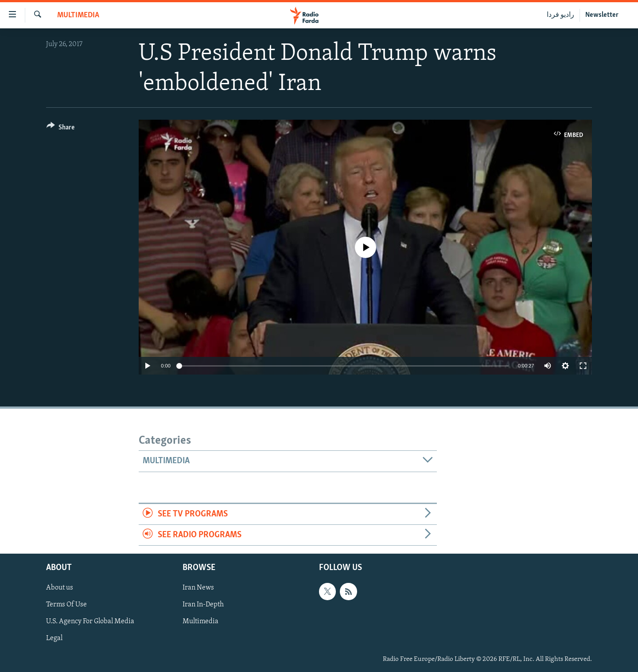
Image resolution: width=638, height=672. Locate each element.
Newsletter (602, 15)
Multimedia (78, 15)
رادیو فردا (560, 15)
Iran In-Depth (203, 605)
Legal (54, 639)
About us (60, 588)
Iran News (198, 588)
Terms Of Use (66, 605)
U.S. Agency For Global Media (90, 622)
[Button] (60, 129)
